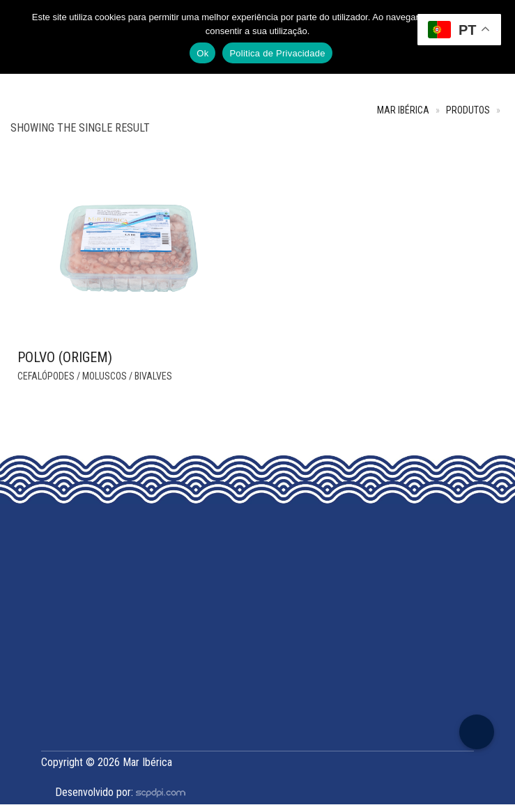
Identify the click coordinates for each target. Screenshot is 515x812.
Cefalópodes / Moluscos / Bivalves (95, 376)
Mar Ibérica (403, 110)
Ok (202, 53)
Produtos (468, 110)
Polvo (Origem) (65, 357)
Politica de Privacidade (277, 53)
